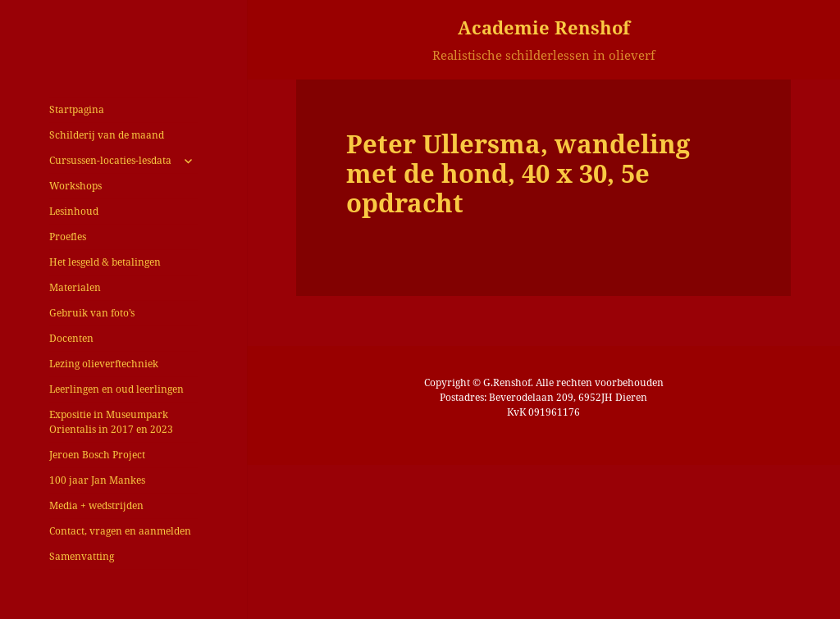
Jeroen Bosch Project (97, 455)
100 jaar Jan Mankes (97, 480)
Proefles (68, 237)
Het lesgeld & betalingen (105, 262)
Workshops (75, 186)
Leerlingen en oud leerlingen (116, 389)
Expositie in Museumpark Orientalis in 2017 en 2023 (111, 422)
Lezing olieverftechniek (104, 364)
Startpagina (77, 109)
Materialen (75, 287)
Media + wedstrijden (96, 505)
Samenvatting (82, 556)
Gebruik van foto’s (92, 313)
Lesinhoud (74, 211)
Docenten (71, 338)
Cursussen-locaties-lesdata (110, 160)
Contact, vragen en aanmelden (120, 531)
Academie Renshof (544, 27)
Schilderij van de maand (107, 135)
